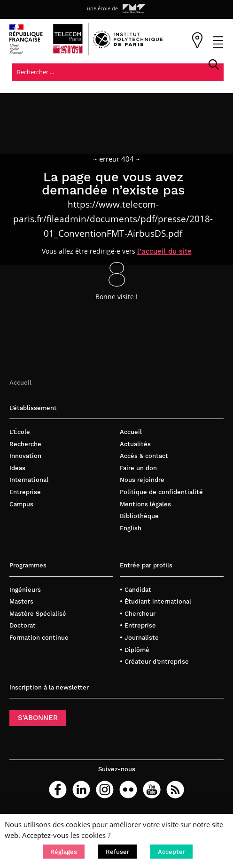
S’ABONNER (38, 719)
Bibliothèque (139, 517)
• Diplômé (135, 650)
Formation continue (39, 639)
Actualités (135, 445)
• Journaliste (139, 639)
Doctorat (23, 626)
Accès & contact (144, 457)
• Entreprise (138, 626)
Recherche (25, 445)
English (131, 529)
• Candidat (136, 590)
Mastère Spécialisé (38, 614)
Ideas (17, 469)
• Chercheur (138, 614)
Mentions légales (145, 505)
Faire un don (138, 469)
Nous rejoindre (142, 481)
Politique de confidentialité (161, 493)
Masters (21, 602)
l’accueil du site (165, 252)
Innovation (25, 457)
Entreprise (25, 493)
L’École (20, 433)
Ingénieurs (25, 590)
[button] (64, 852)
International (29, 481)
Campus (21, 505)
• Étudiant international (155, 602)
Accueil (20, 383)
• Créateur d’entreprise (154, 663)
